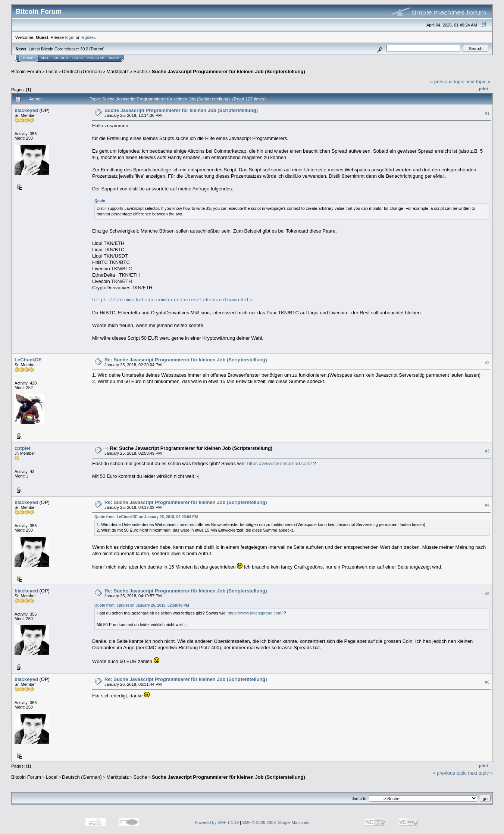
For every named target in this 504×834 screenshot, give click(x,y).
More (114, 58)
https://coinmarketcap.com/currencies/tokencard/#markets (172, 300)
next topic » (478, 82)
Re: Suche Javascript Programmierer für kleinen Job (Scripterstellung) (186, 360)
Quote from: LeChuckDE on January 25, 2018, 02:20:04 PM (146, 517)
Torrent (97, 49)
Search (61, 58)
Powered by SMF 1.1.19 (217, 822)
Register (96, 58)
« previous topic (447, 82)
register (88, 37)
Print (483, 89)
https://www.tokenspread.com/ (279, 463)
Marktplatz (118, 71)
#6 (487, 682)
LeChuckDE (28, 360)
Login (78, 58)
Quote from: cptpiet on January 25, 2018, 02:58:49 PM (142, 605)
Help (45, 58)
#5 (487, 594)
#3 (487, 451)
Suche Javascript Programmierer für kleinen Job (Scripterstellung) (228, 71)
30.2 (84, 49)
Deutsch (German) (82, 71)
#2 (487, 362)
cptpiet (23, 448)
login (70, 37)
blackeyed (26, 110)
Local (52, 71)
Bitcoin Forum (26, 71)
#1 (487, 113)
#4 (487, 505)
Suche (140, 71)
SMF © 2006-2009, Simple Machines (276, 822)
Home (28, 58)
